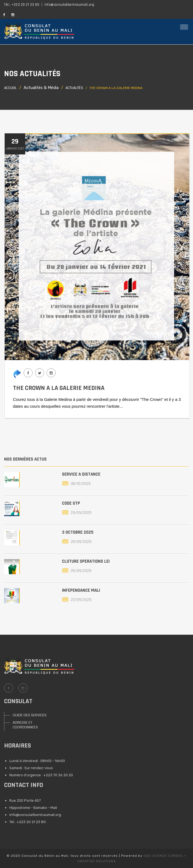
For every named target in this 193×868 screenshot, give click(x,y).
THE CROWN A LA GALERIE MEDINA (59, 388)
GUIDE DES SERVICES (30, 715)
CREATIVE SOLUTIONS (97, 861)
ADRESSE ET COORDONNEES (25, 725)
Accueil (10, 88)
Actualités (74, 88)
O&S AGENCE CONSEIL (164, 856)
